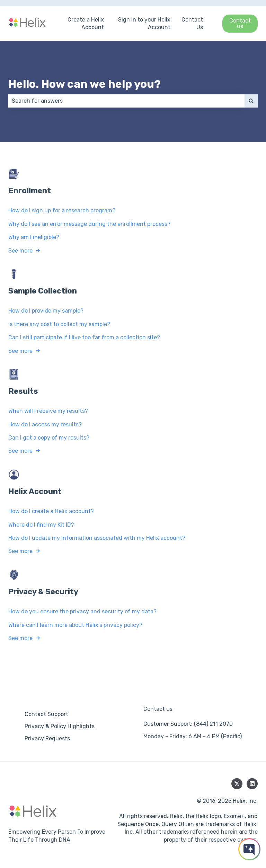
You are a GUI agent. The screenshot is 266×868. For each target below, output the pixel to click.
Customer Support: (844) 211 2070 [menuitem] (188, 724)
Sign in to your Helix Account (144, 23)
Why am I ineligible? (34, 237)
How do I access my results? (45, 424)
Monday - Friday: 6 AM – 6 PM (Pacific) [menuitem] (193, 736)
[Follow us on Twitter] (237, 784)
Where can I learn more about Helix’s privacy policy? (75, 625)
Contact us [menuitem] (158, 709)
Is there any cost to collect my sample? (59, 324)
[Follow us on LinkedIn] (252, 784)
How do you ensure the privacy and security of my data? (82, 611)
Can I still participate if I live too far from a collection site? (84, 337)
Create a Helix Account (86, 23)
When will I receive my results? (48, 411)
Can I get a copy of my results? (49, 438)
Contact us (240, 23)
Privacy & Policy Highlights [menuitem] (60, 726)
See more (20, 250)
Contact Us (192, 23)
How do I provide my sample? (46, 311)
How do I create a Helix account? (51, 511)
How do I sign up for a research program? (62, 210)
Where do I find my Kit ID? (41, 525)
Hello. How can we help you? (85, 84)
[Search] (251, 101)
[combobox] (126, 101)
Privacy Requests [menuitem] (47, 738)
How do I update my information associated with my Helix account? (97, 538)
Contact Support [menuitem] (46, 714)
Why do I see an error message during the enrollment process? (89, 224)
